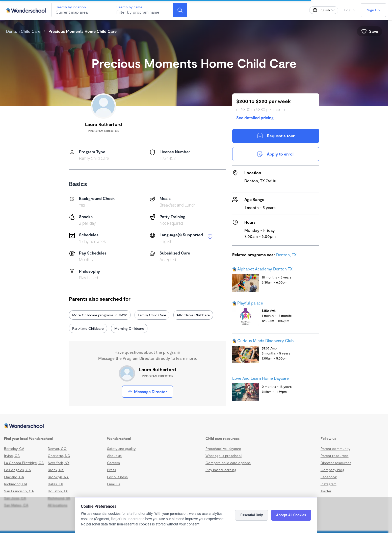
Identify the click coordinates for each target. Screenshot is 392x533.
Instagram (329, 484)
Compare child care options (228, 463)
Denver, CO (57, 449)
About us (114, 456)
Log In (349, 10)
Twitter (326, 491)
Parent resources (335, 456)
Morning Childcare (129, 328)
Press (112, 470)
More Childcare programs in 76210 (100, 315)
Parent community (335, 449)
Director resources (336, 463)
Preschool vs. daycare (223, 449)
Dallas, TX (55, 484)
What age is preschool (224, 456)
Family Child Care (152, 315)
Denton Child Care (23, 31)
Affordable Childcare (193, 315)
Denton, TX (286, 255)
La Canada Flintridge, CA (24, 463)
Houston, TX (58, 491)
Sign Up (373, 10)
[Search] (180, 10)
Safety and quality (121, 449)
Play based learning (221, 470)
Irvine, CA (12, 456)
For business (117, 477)
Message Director (148, 391)
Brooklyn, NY (58, 477)
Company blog (332, 470)
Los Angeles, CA (17, 470)
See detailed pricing (255, 118)
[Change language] (324, 10)
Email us (114, 484)
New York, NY (59, 463)
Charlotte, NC (59, 456)
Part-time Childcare (88, 328)
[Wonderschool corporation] (194, 426)
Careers (113, 463)
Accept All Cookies (291, 515)
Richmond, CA (16, 484)
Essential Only (252, 515)
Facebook (329, 477)
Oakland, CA (14, 477)
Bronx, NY (56, 470)
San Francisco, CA (19, 491)
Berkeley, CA (14, 449)
